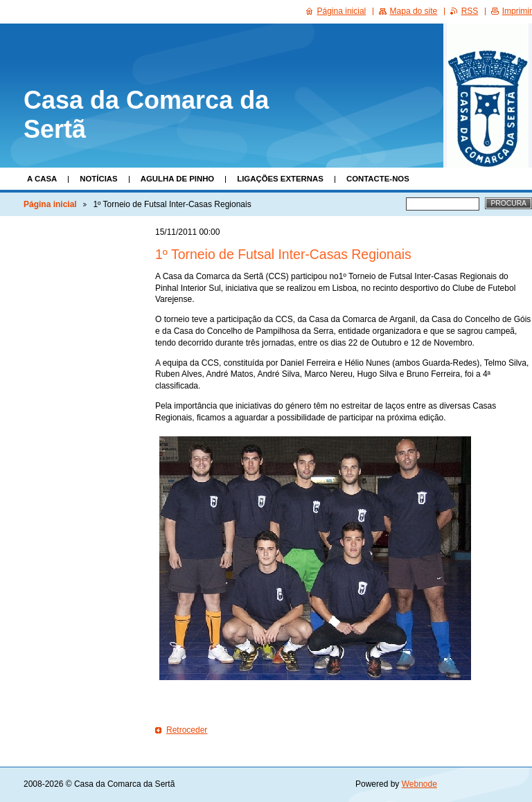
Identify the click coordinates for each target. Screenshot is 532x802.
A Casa (42, 179)
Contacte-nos (378, 179)
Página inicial (50, 204)
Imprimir (517, 11)
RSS (470, 11)
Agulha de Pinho (178, 179)
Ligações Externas (280, 179)
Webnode (419, 784)
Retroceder (187, 730)
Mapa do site (414, 11)
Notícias (98, 179)
